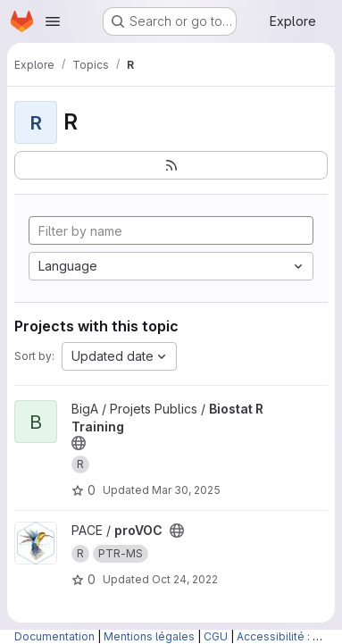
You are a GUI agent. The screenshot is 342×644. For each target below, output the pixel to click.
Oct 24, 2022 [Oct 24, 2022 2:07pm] (185, 579)
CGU (216, 636)
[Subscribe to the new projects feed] (171, 165)
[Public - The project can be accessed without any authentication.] (79, 443)
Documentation (54, 636)
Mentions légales (149, 636)
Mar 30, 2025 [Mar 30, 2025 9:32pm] (186, 490)
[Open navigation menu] (53, 21)
